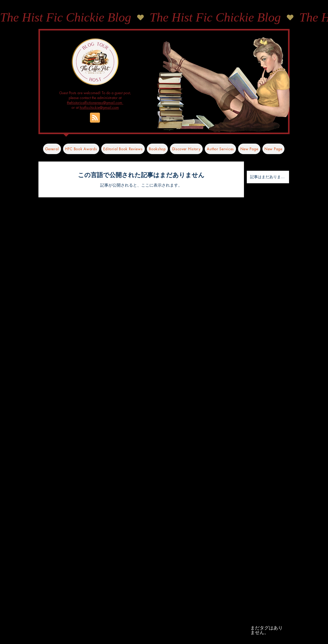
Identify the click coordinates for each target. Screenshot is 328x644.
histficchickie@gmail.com (99, 107)
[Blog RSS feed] (95, 118)
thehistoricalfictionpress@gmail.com (95, 103)
